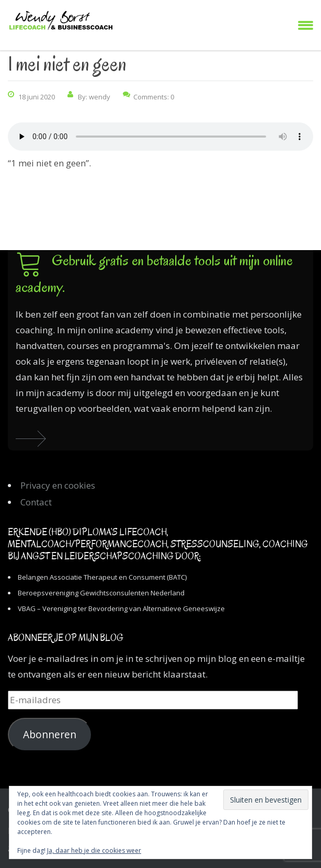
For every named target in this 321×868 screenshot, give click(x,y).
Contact (36, 502)
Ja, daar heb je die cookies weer (94, 850)
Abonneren (50, 735)
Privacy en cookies (58, 485)
